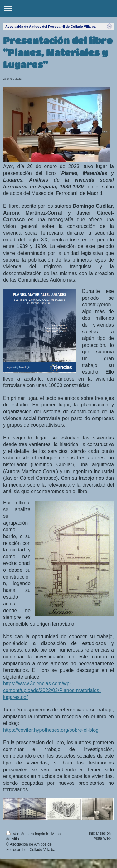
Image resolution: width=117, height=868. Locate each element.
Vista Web (102, 838)
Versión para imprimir (28, 834)
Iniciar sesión (100, 833)
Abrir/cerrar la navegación (58, 8)
